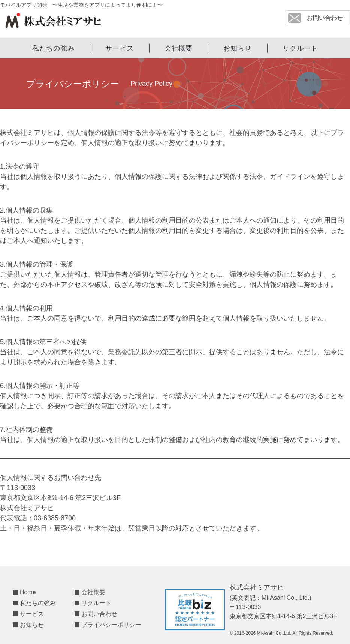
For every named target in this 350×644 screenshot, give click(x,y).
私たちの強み (53, 48)
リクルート (300, 48)
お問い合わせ (99, 614)
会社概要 (179, 48)
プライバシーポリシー (111, 625)
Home (28, 592)
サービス (120, 48)
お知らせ (238, 48)
